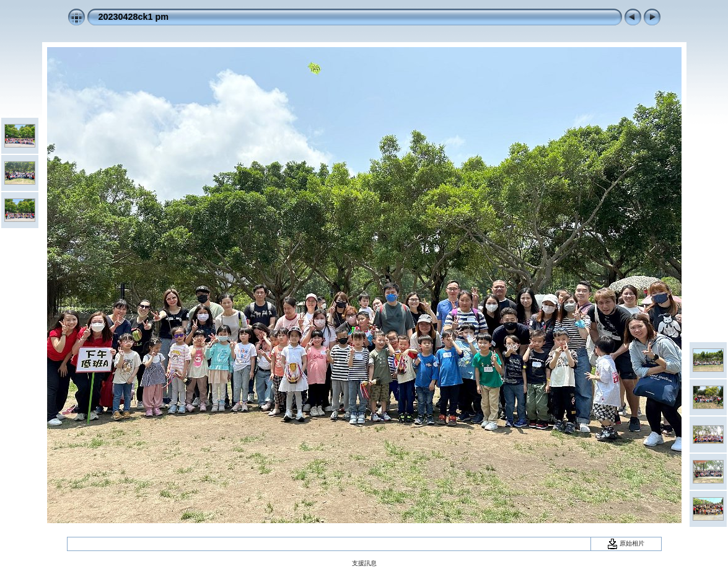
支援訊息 (364, 563)
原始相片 (626, 543)
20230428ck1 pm (134, 17)
